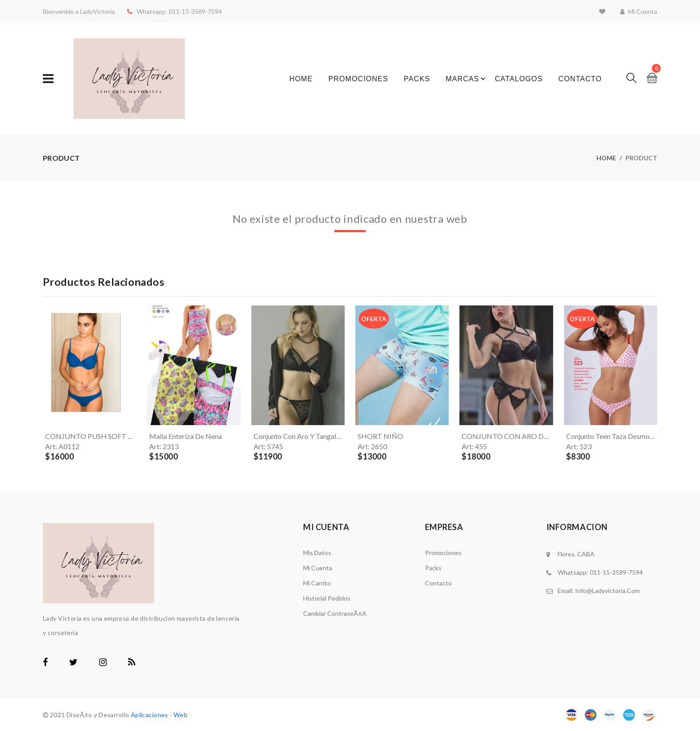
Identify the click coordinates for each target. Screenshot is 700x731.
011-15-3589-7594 (192, 11)
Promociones (358, 79)
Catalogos (519, 79)
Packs (417, 79)
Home (301, 79)
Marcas (462, 79)
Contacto (580, 79)
